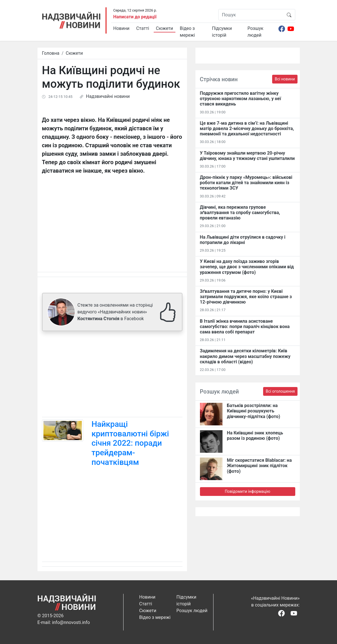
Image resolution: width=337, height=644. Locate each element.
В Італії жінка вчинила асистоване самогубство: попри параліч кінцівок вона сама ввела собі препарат (245, 327)
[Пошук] (251, 15)
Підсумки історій (222, 32)
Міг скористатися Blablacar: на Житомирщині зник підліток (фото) (259, 466)
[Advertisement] (112, 375)
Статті (143, 28)
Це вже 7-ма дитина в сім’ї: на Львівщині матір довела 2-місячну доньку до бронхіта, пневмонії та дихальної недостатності (247, 128)
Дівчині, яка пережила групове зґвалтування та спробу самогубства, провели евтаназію (240, 213)
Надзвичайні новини (108, 96)
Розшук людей (255, 32)
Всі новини (285, 79)
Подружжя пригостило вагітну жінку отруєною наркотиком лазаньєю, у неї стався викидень (241, 99)
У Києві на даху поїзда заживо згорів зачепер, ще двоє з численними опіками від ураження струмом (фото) (247, 267)
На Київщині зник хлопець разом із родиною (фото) (255, 436)
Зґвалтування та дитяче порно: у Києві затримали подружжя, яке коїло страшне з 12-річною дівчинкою (246, 297)
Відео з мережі (188, 32)
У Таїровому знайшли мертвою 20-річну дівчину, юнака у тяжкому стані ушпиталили (247, 156)
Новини (121, 28)
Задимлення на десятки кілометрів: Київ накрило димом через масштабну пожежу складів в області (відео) (245, 356)
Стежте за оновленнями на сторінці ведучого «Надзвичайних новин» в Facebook (115, 312)
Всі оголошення (280, 391)
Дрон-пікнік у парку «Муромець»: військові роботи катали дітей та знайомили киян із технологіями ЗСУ (246, 183)
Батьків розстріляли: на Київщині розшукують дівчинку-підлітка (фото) (254, 411)
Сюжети (165, 28)
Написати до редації (135, 17)
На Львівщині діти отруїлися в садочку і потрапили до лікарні (243, 240)
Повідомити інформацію (247, 491)
